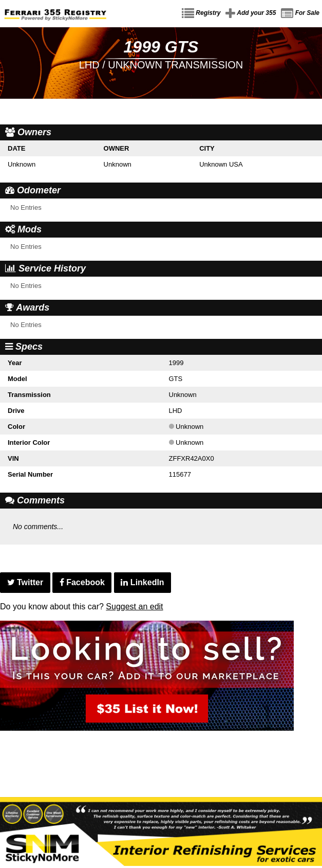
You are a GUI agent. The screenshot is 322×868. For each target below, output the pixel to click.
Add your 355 (251, 13)
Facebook (82, 582)
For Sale (300, 13)
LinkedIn (142, 582)
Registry (201, 13)
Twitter (25, 582)
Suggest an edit (134, 607)
